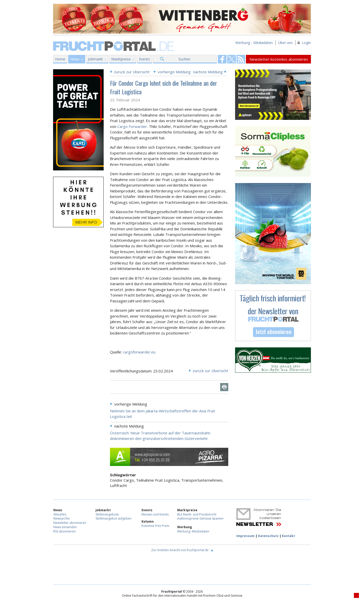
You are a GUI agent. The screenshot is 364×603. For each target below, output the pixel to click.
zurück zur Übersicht (132, 72)
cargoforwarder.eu (139, 352)
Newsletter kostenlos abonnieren (279, 59)
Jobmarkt (95, 59)
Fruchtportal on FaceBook (222, 59)
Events (144, 59)
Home (60, 59)
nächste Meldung (208, 72)
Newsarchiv (62, 518)
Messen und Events (155, 514)
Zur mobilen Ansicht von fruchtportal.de (180, 550)
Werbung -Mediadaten (193, 531)
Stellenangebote (107, 514)
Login (306, 43)
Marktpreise (121, 59)
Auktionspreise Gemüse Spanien (200, 518)
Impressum (245, 536)
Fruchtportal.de (114, 46)
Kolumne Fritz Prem (155, 526)
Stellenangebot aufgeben (113, 518)
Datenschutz (268, 536)
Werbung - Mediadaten (254, 43)
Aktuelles (60, 514)
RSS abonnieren (64, 531)
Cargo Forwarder (132, 126)
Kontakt (288, 536)
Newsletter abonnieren (70, 523)
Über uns (285, 43)
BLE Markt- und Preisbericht (197, 514)
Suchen (184, 59)
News (75, 59)
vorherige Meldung (174, 72)
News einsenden (65, 527)
